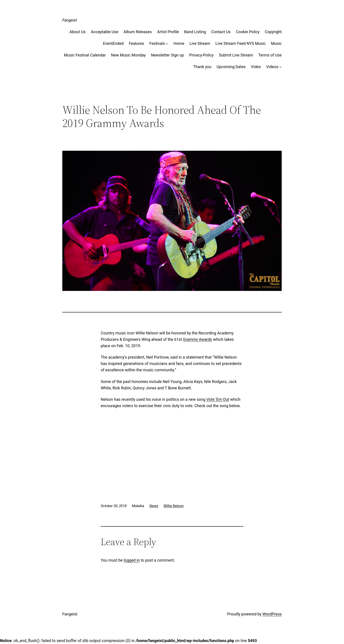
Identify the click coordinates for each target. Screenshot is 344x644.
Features (136, 43)
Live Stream (200, 43)
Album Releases (138, 32)
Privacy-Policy (202, 55)
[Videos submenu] (280, 67)
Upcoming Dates (231, 67)
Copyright (273, 32)
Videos (272, 67)
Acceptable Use (105, 32)
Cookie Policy (248, 32)
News (154, 506)
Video (256, 67)
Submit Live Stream (236, 55)
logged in (132, 560)
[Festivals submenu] (167, 44)
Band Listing (195, 32)
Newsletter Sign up (168, 55)
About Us (78, 32)
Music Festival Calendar (85, 55)
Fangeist (70, 20)
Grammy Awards (198, 339)
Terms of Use (270, 55)
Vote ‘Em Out (218, 399)
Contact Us (221, 32)
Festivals (157, 43)
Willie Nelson (174, 506)
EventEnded (113, 43)
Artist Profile (168, 32)
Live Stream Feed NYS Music (241, 43)
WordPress (272, 614)
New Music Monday (128, 55)
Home (179, 43)
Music (276, 43)
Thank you (202, 67)
